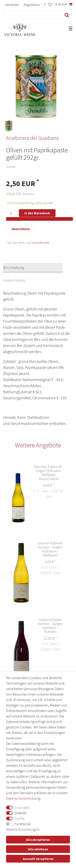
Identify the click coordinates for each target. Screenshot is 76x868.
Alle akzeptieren (38, 840)
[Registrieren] (32, 5)
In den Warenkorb (37, 213)
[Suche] (66, 15)
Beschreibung (13, 268)
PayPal (19, 818)
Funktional (23, 824)
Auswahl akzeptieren (38, 859)
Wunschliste (21, 229)
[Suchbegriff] (32, 15)
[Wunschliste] (48, 5)
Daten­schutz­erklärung (23, 798)
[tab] (36, 268)
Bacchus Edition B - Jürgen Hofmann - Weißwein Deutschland (49, 473)
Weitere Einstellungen (23, 829)
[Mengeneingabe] (11, 213)
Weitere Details (14, 280)
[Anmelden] (12, 5)
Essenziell (22, 807)
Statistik (20, 813)
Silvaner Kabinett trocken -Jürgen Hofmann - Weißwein (50, 549)
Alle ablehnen (38, 849)
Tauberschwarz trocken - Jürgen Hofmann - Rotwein (50, 626)
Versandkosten (40, 243)
